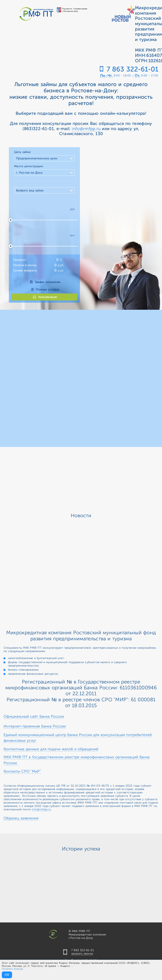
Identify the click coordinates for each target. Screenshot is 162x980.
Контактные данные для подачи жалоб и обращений (51, 749)
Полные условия (44, 290)
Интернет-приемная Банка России (35, 726)
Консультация (44, 297)
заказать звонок (82, 954)
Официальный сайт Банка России (34, 716)
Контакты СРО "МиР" (22, 771)
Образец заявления (21, 818)
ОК (7, 975)
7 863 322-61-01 (133, 69)
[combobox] (44, 158)
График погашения (44, 282)
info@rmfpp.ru (86, 129)
